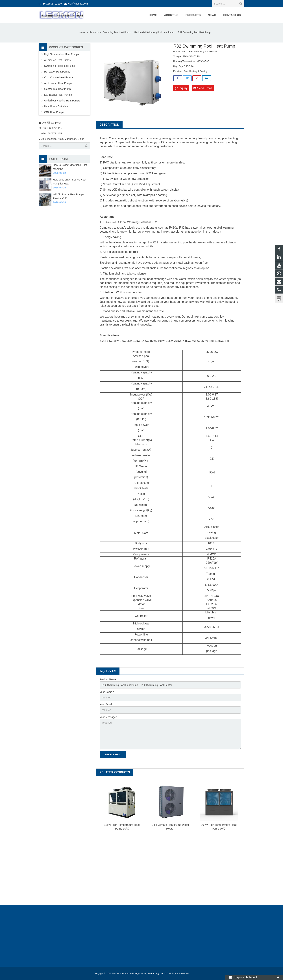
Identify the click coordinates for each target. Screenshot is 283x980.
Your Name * (107, 692)
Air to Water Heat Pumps (58, 83)
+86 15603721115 (52, 4)
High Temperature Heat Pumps (62, 54)
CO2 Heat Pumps (54, 112)
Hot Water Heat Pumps (57, 72)
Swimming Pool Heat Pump (60, 66)
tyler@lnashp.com (78, 4)
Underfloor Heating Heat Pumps (62, 101)
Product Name (108, 679)
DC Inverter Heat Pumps (58, 95)
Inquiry (181, 88)
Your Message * (108, 717)
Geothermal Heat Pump (57, 89)
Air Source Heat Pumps (57, 60)
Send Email (203, 88)
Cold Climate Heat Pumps (59, 77)
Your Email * (107, 704)
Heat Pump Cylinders (56, 106)
